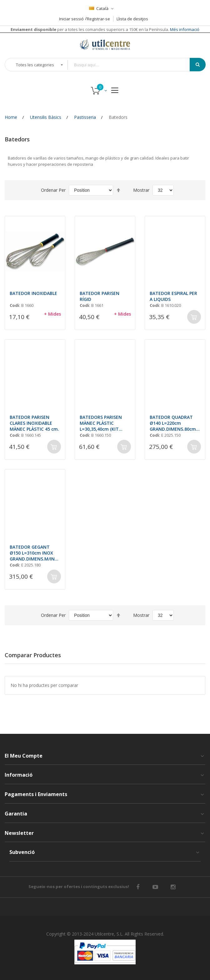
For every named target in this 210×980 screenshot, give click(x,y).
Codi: (15, 305)
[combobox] (133, 65)
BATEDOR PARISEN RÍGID (100, 296)
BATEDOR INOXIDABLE (33, 293)
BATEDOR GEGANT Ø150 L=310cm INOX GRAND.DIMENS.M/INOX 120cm (34, 553)
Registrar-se (98, 19)
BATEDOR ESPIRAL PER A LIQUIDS (173, 296)
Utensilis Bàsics (46, 117)
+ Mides (52, 314)
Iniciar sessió (71, 19)
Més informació (184, 29)
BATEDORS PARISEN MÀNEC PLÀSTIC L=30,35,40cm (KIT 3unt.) (101, 423)
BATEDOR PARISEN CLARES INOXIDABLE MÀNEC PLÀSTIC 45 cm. (34, 423)
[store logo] (105, 45)
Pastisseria (85, 117)
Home (11, 117)
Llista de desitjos (132, 19)
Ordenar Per (53, 190)
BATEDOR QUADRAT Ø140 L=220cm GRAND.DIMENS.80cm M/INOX (173, 423)
